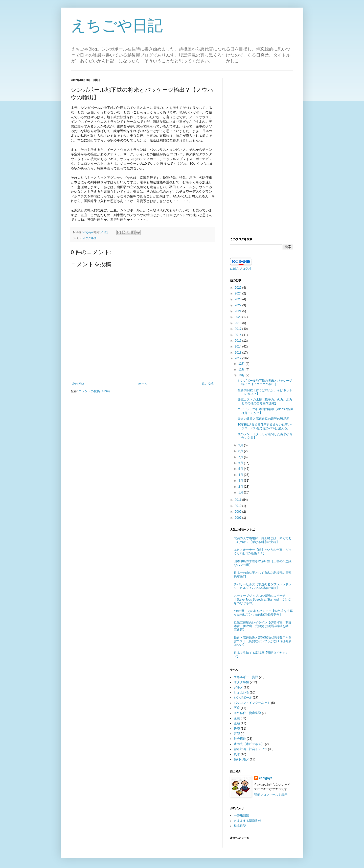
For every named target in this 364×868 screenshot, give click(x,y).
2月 (241, 487)
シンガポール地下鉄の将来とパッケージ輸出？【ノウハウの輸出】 (265, 382)
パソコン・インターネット (252, 703)
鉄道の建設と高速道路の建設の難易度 (263, 419)
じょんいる (241, 692)
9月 (241, 445)
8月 (241, 451)
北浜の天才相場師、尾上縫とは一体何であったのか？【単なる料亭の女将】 (263, 540)
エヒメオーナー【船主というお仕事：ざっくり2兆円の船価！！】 (263, 552)
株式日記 (240, 826)
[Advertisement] (262, 154)
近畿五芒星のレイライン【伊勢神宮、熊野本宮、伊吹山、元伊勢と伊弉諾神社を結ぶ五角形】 (263, 626)
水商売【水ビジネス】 (249, 744)
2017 (239, 329)
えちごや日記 (117, 26)
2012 (239, 358)
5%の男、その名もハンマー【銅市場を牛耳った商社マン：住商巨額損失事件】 (263, 613)
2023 (239, 299)
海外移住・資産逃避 (247, 713)
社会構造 (240, 739)
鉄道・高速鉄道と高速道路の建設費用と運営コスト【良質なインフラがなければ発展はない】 (263, 641)
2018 (239, 323)
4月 (241, 475)
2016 (239, 335)
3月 (241, 481)
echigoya (266, 778)
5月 (241, 469)
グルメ (238, 687)
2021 (239, 311)
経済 (237, 729)
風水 (237, 754)
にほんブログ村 (241, 269)
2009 (239, 512)
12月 (242, 364)
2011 (239, 500)
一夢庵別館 (241, 815)
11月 (242, 369)
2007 (239, 518)
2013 (239, 353)
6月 (241, 463)
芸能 (237, 734)
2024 (239, 293)
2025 (239, 288)
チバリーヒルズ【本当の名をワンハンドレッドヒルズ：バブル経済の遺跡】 (263, 586)
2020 (239, 317)
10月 (242, 375)
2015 (239, 341)
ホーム (143, 384)
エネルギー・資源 (246, 677)
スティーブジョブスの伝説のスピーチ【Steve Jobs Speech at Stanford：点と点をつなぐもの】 (262, 599)
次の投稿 (78, 384)
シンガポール (243, 698)
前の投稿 (208, 384)
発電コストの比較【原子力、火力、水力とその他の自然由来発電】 (265, 401)
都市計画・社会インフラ (251, 749)
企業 (237, 718)
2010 (239, 506)
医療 (237, 708)
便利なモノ (241, 759)
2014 (239, 346)
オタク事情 (90, 238)
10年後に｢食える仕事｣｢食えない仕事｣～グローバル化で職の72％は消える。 (265, 426)
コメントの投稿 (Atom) (94, 391)
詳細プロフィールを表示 (271, 795)
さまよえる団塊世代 (247, 821)
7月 (241, 457)
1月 (241, 492)
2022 (239, 305)
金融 (237, 723)
